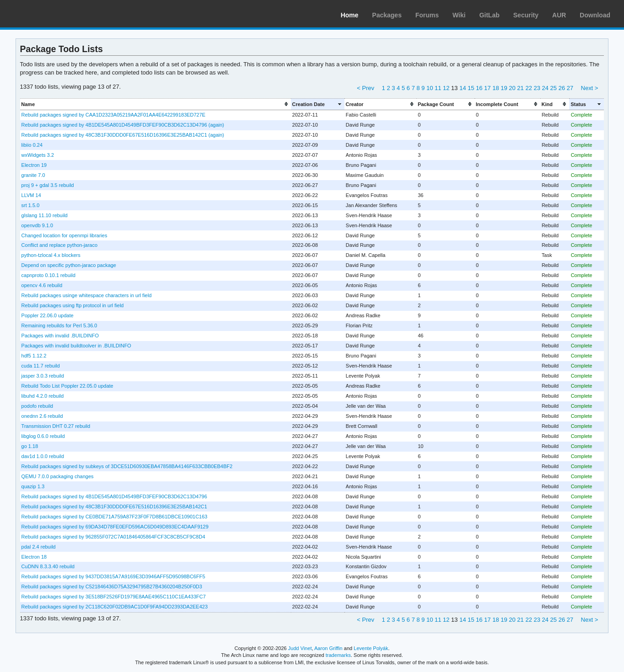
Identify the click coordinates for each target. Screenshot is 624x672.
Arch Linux (50, 14)
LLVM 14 (31, 195)
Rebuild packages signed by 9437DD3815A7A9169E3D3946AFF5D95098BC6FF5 (113, 576)
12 (446, 88)
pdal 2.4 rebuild (39, 547)
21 (520, 88)
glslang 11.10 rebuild (45, 215)
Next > (590, 88)
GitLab (489, 15)
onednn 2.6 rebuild (42, 416)
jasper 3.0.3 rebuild (43, 376)
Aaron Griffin (328, 648)
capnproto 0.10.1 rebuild (48, 275)
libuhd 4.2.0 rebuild (43, 396)
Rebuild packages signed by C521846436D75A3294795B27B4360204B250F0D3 (112, 587)
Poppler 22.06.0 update (48, 315)
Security (526, 15)
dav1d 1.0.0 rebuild (43, 456)
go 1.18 (30, 446)
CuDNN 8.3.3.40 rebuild (48, 566)
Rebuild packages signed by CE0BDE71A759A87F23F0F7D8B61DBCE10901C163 (114, 517)
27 (570, 88)
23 (537, 88)
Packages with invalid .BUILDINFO (60, 336)
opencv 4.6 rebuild (42, 285)
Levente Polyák (371, 648)
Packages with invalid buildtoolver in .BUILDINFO (77, 346)
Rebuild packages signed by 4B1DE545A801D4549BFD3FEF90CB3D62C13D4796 (114, 496)
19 (504, 88)
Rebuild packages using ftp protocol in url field (73, 305)
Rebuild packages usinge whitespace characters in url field (87, 295)
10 (429, 88)
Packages (387, 15)
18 (496, 88)
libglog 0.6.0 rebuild (43, 436)
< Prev (365, 88)
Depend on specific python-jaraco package (69, 265)
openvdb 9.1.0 (37, 225)
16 (479, 88)
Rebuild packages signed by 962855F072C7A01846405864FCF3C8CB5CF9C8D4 (113, 537)
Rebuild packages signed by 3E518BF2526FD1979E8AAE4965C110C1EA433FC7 (114, 597)
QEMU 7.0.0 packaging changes (58, 476)
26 (561, 88)
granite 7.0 (33, 175)
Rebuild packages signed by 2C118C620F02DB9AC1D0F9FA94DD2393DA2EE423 (115, 607)
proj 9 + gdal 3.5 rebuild (48, 185)
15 (471, 88)
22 (529, 88)
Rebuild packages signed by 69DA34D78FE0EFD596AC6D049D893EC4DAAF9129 (115, 527)
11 (438, 88)
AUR (559, 15)
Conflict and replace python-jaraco (60, 245)
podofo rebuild (37, 406)
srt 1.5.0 (31, 205)
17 (487, 88)
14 (463, 88)
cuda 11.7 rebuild (41, 366)
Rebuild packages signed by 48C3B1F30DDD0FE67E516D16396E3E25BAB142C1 (114, 507)
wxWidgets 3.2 (38, 155)
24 (545, 88)
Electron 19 (34, 165)
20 (512, 88)
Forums (427, 15)
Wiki (459, 15)
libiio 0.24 (32, 145)
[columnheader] (156, 104)
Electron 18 (34, 557)
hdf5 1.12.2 (34, 356)
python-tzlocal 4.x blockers (51, 255)
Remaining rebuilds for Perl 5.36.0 (59, 325)
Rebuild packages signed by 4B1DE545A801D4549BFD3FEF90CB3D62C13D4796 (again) (123, 125)
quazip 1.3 (33, 486)
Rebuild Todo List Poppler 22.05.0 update (67, 386)
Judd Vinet (300, 648)
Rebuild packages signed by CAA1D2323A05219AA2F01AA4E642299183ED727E (114, 115)
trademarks (338, 655)
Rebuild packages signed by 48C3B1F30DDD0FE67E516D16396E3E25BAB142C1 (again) (123, 135)
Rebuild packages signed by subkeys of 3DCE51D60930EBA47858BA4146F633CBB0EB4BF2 (127, 466)
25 (553, 88)
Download (595, 15)
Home (350, 15)
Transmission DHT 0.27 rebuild (56, 426)
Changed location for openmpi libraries (64, 235)
